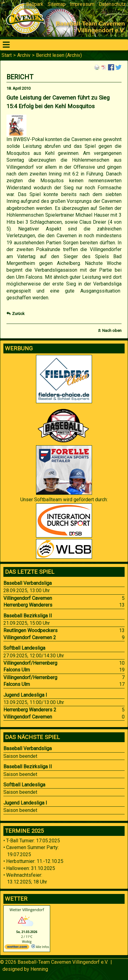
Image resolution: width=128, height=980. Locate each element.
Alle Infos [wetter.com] (40, 947)
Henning (39, 969)
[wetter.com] (17, 948)
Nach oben (112, 331)
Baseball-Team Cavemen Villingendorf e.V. (63, 962)
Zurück (18, 314)
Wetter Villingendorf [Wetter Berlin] (27, 910)
